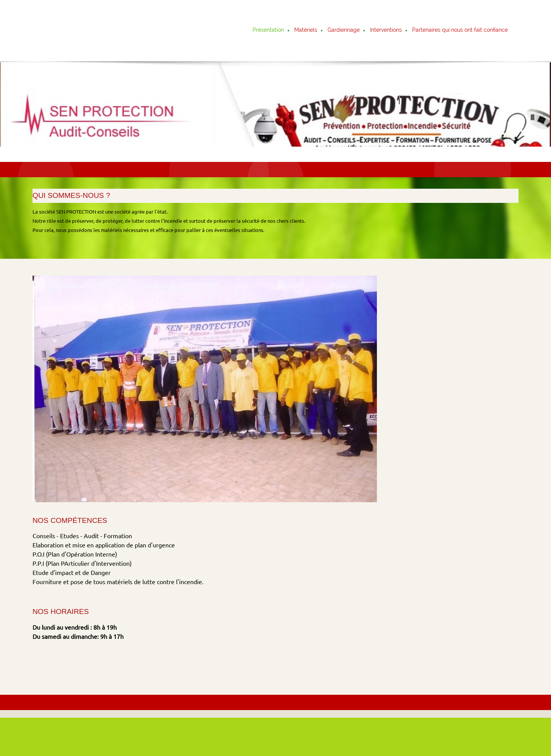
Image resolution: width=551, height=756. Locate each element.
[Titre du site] (66, 31)
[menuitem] (269, 31)
